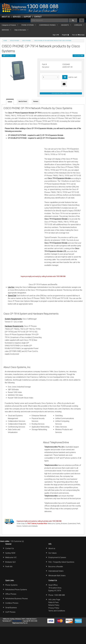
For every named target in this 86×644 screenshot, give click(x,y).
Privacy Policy (54, 608)
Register (65, 35)
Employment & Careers (57, 557)
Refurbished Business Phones (17, 599)
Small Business (11, 608)
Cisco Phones (26, 41)
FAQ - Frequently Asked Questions (61, 562)
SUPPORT (27, 17)
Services (17, 17)
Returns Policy (54, 605)
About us (52, 548)
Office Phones (11, 594)
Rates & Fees (54, 602)
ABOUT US (6, 17)
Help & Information (20, 30)
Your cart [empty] (78, 35)
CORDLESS (78, 25)
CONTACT (38, 17)
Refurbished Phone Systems (16, 590)
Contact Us (10, 548)
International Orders (56, 571)
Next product (78, 56)
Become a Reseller (56, 567)
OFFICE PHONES (14, 41)
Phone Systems (11, 585)
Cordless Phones (12, 603)
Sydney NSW (10, 553)
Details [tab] (10, 102)
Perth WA (9, 567)
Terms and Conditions (57, 611)
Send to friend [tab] (23, 101)
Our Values (52, 553)
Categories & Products (9, 25)
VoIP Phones (10, 612)
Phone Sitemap (17, 621)
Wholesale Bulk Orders (57, 576)
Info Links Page (54, 600)
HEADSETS (65, 25)
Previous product (9, 56)
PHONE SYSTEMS (28, 25)
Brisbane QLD (10, 562)
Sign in (56, 35)
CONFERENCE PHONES (47, 25)
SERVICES (5, 30)
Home (5, 41)
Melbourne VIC (11, 557)
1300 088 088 (59, 595)
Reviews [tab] (36, 101)
